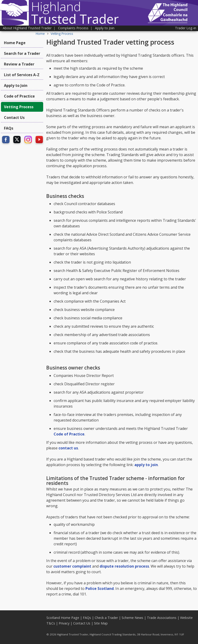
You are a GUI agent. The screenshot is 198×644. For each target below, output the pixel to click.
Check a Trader (106, 618)
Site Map (101, 623)
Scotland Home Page (63, 618)
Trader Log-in (186, 28)
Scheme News (132, 618)
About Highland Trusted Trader (27, 28)
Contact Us (14, 118)
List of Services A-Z (22, 75)
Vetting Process (62, 34)
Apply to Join (105, 28)
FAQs (9, 128)
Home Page (15, 43)
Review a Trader (19, 64)
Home (40, 34)
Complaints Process (73, 28)
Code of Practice (19, 96)
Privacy (64, 623)
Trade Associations (162, 618)
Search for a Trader (22, 53)
